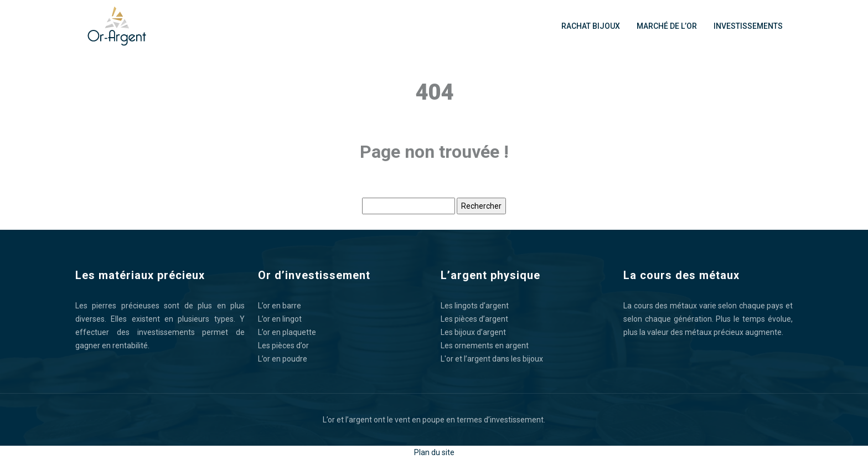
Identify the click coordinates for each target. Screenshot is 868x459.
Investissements (748, 26)
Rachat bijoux (591, 26)
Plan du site (434, 452)
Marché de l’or (667, 26)
